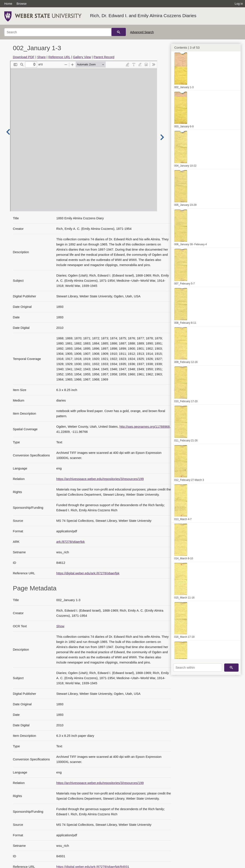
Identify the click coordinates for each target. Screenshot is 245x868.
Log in (239, 4)
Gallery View (82, 57)
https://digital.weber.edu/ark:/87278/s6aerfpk (88, 573)
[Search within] (198, 668)
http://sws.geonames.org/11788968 (144, 426)
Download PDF (24, 57)
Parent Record (104, 57)
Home (8, 4)
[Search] (58, 32)
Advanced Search (142, 32)
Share (41, 57)
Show (60, 626)
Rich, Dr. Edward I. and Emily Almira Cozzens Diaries (143, 16)
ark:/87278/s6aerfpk (71, 542)
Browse (22, 4)
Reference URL (59, 57)
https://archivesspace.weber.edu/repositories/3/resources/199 (100, 479)
